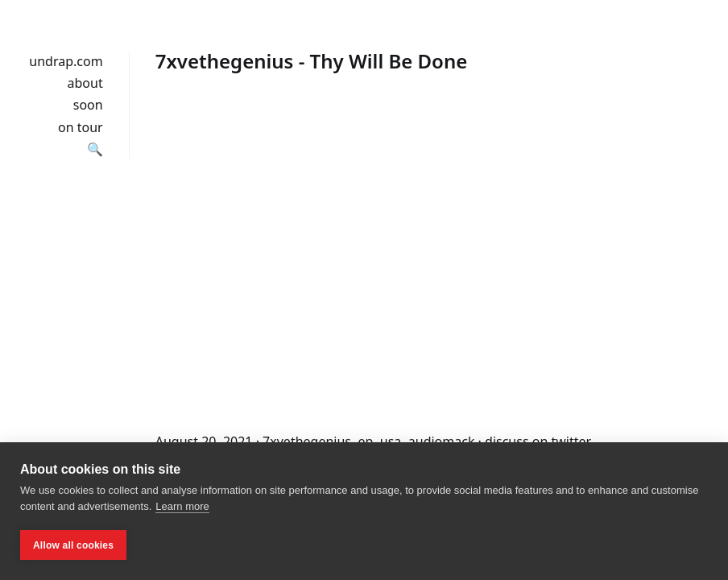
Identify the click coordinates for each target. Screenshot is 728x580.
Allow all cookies (73, 545)
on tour (81, 127)
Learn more (182, 506)
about (85, 83)
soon (88, 105)
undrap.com (66, 61)
